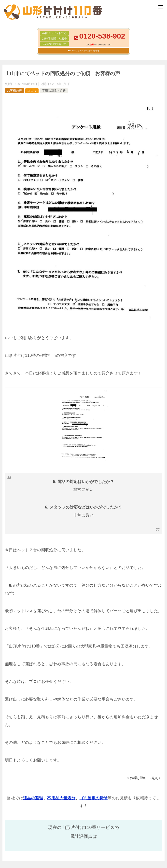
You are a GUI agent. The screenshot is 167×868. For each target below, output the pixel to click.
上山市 (32, 91)
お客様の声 (14, 91)
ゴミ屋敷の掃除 (94, 798)
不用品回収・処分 (54, 91)
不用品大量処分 (61, 798)
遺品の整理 (33, 798)
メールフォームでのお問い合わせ (84, 51)
